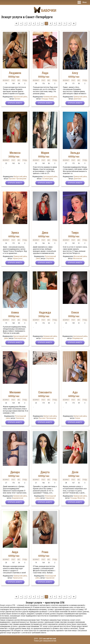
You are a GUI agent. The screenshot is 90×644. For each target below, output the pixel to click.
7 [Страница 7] (46, 23)
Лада (45, 73)
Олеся (75, 313)
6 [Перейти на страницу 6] (42, 23)
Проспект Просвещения (18, 179)
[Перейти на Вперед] (69, 23)
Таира (75, 233)
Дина (45, 233)
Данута (45, 472)
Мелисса (15, 153)
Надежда (45, 313)
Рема (45, 552)
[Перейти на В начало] (16, 23)
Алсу (75, 73)
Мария (45, 153)
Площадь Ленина (47, 99)
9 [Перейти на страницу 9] (55, 23)
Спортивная (50, 258)
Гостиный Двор (47, 179)
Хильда (75, 153)
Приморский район (80, 97)
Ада (75, 392)
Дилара (15, 472)
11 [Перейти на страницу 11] (65, 23)
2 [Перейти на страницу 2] (25, 23)
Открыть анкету (15, 103)
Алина (15, 313)
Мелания (15, 392)
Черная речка (18, 258)
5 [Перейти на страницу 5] (38, 23)
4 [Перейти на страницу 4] (34, 23)
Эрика (15, 233)
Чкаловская (20, 418)
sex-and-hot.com (50, 639)
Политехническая (48, 338)
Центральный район (50, 176)
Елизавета (45, 392)
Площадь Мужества (78, 498)
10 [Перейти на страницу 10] (59, 23)
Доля (75, 472)
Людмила (15, 73)
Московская (77, 258)
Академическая (18, 498)
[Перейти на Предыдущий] (21, 23)
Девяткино (77, 99)
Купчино (17, 99)
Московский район (80, 256)
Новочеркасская (20, 338)
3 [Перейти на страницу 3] (29, 23)
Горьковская (50, 498)
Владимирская (78, 338)
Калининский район (50, 97)
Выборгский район (20, 176)
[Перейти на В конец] (74, 23)
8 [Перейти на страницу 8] (51, 23)
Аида (15, 552)
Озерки (78, 418)
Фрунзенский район (20, 97)
